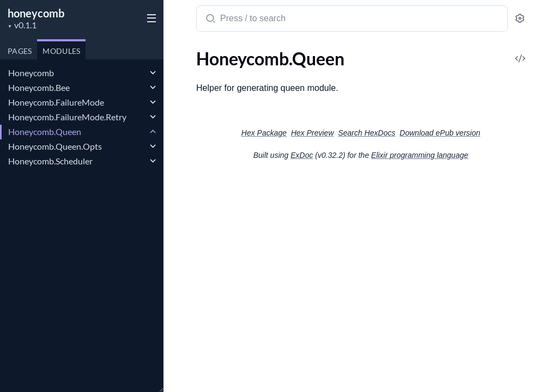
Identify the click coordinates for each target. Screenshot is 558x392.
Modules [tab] (61, 51)
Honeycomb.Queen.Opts (55, 146)
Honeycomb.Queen (45, 131)
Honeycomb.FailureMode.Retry (67, 117)
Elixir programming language (420, 155)
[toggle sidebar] (149, 17)
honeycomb (36, 13)
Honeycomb (31, 73)
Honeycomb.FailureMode (56, 102)
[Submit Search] (210, 20)
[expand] (153, 73)
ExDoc (302, 155)
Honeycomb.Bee (39, 87)
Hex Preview (313, 133)
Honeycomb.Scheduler (50, 161)
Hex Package (264, 133)
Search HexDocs (366, 133)
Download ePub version (440, 133)
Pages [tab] (20, 51)
